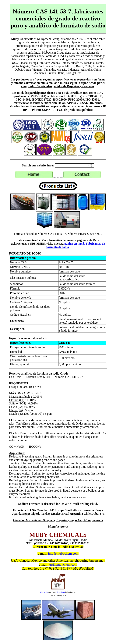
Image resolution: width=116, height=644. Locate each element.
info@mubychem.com (63, 553)
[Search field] (74, 165)
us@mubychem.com (63, 564)
